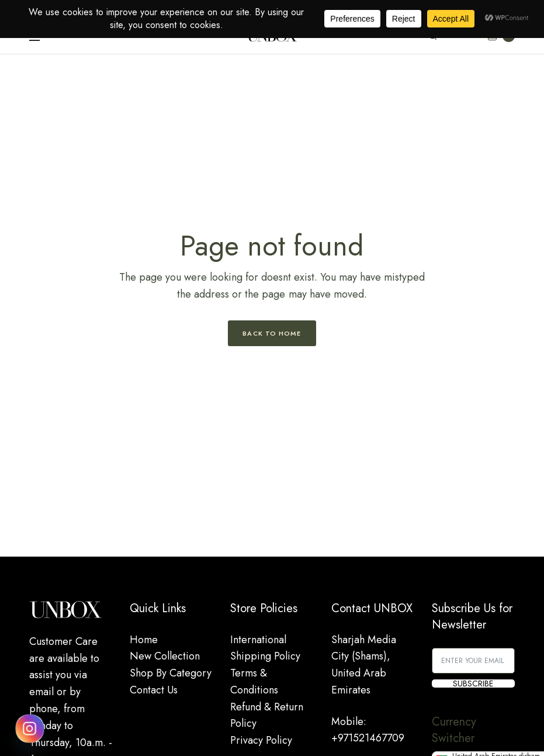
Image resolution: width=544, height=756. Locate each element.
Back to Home (272, 333)
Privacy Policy (261, 740)
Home (144, 640)
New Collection (165, 656)
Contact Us (154, 690)
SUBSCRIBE (473, 683)
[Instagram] (30, 729)
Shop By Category (171, 673)
